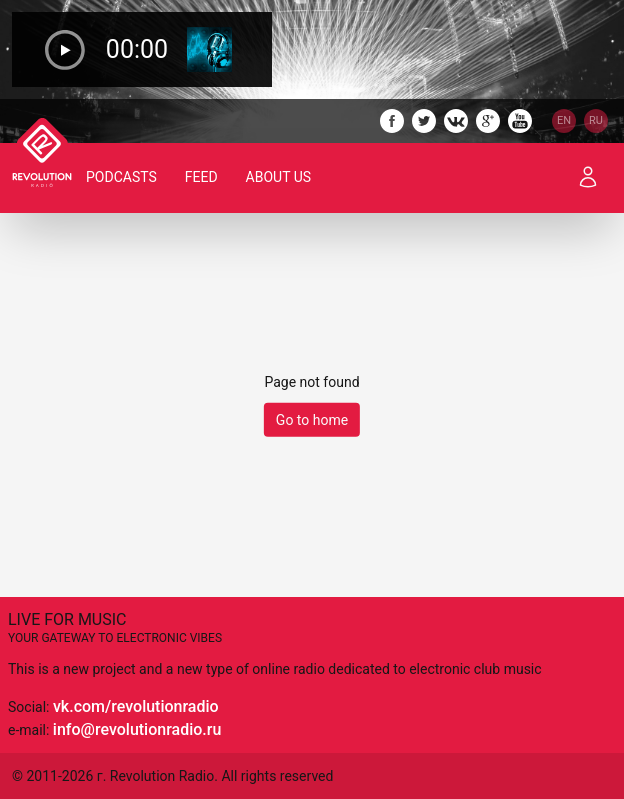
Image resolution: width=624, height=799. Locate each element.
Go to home (312, 420)
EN (564, 120)
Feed (201, 177)
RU (596, 120)
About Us (279, 177)
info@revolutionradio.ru (137, 729)
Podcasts (121, 177)
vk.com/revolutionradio (136, 706)
